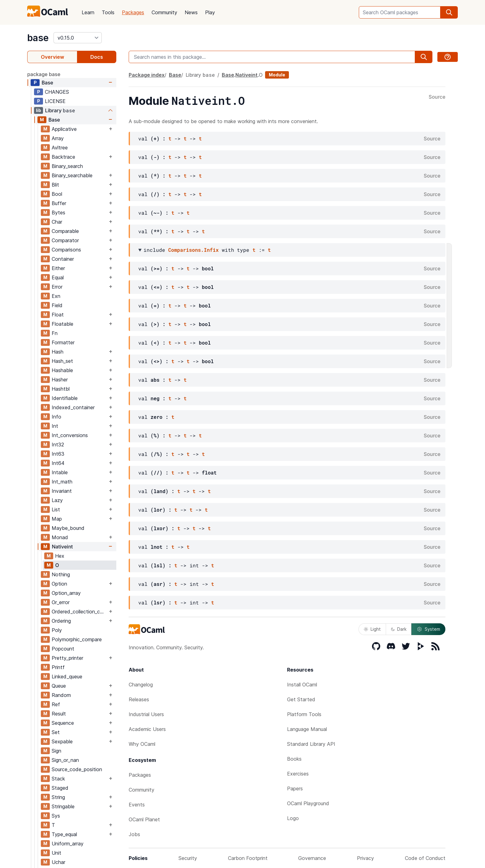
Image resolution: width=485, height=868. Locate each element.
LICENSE (55, 101)
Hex (60, 556)
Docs (97, 57)
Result (59, 714)
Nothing (61, 574)
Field (57, 305)
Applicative (64, 129)
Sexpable (62, 741)
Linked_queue (67, 677)
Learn (88, 12)
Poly (57, 630)
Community (164, 12)
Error (57, 287)
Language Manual (307, 729)
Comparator (65, 240)
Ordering (61, 621)
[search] (449, 12)
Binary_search (67, 166)
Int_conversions (70, 435)
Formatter (63, 342)
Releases (139, 699)
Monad (60, 537)
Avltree (60, 148)
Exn (56, 296)
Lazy (57, 500)
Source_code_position (77, 769)
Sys (56, 816)
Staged (60, 788)
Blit (55, 185)
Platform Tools (304, 714)
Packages (133, 12)
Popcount (63, 649)
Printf (58, 667)
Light (372, 629)
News (191, 12)
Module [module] (277, 75)
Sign (56, 751)
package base (44, 74)
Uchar (58, 862)
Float (58, 315)
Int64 (58, 463)
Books (294, 759)
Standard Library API (311, 744)
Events (137, 805)
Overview (52, 57)
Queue (59, 686)
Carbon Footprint (248, 858)
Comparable (65, 231)
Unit (56, 853)
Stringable (63, 806)
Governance (312, 858)
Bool (57, 194)
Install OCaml (302, 685)
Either (58, 268)
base (38, 38)
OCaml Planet (144, 819)
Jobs (134, 834)
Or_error (61, 602)
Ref (56, 704)
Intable (60, 472)
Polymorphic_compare (77, 639)
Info (56, 417)
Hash (58, 352)
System (428, 629)
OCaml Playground (308, 803)
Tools (108, 12)
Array (58, 138)
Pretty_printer (67, 658)
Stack (58, 779)
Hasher (60, 380)
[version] (78, 38)
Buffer (59, 203)
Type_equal (64, 834)
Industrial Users (146, 714)
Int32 (58, 445)
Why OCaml (142, 744)
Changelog (141, 685)
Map (57, 519)
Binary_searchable (72, 175)
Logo (293, 818)
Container (63, 259)
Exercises (298, 774)
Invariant (62, 491)
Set (56, 732)
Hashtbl (61, 389)
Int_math (62, 482)
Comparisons (66, 250)
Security (188, 858)
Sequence (63, 723)
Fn (55, 333)
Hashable (62, 370)
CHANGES (57, 92)
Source (437, 97)
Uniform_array (68, 844)
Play (210, 12)
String (58, 797)
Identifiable (65, 398)
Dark (399, 629)
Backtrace (63, 157)
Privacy (365, 858)
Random (61, 695)
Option (59, 584)
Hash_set (62, 361)
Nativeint (62, 547)
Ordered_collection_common (79, 612)
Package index (147, 75)
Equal (58, 277)
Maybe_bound (68, 528)
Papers (295, 789)
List (56, 509)
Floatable (62, 324)
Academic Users (147, 729)
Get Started (301, 699)
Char (57, 222)
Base (47, 83)
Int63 (58, 454)
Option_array (66, 593)
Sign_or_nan (65, 760)
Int (55, 426)
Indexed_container (73, 407)
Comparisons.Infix (193, 250)
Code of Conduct (425, 858)
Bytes (58, 213)
